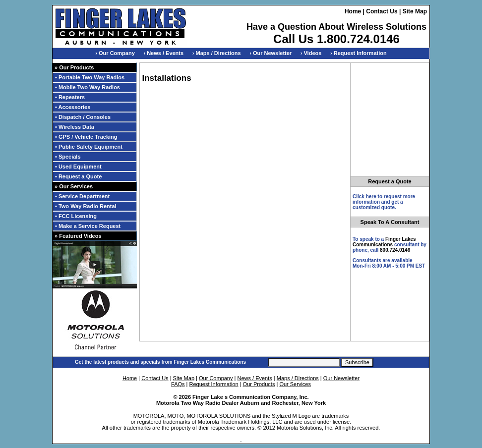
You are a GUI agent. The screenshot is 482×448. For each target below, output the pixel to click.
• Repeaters (70, 97)
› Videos (311, 53)
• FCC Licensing (76, 216)
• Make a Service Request (88, 226)
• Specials (68, 157)
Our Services (295, 384)
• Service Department (82, 196)
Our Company (216, 378)
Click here (364, 196)
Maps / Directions (298, 378)
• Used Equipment (78, 167)
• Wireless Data (75, 127)
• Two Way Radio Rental (86, 206)
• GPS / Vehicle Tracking (86, 137)
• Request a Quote (78, 176)
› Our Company (115, 53)
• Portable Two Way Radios (90, 77)
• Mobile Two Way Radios (88, 87)
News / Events (254, 378)
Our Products (259, 384)
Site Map (415, 11)
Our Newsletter (341, 378)
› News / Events (163, 53)
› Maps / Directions (217, 53)
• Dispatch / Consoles (83, 117)
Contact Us (382, 11)
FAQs (178, 384)
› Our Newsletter (271, 53)
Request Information (214, 384)
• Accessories (73, 107)
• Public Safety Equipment (89, 147)
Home (353, 11)
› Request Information (359, 53)
